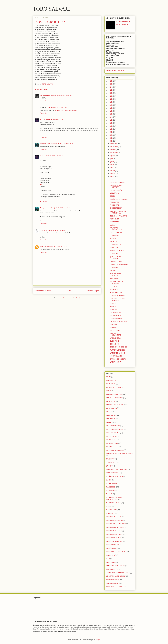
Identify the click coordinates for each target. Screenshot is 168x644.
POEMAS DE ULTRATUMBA (116, 524)
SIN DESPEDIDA (116, 208)
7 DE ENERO (115, 278)
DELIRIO (113, 303)
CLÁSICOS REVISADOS (115, 405)
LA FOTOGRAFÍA (116, 362)
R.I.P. (108, 559)
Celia (42, 246)
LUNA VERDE (115, 330)
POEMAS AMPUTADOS (115, 520)
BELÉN (109, 391)
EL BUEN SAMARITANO (115, 429)
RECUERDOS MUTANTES (116, 566)
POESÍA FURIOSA (113, 545)
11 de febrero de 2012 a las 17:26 (52, 119)
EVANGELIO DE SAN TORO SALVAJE (120, 454)
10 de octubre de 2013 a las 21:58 (55, 230)
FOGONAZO (114, 219)
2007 (110, 138)
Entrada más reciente (43, 291)
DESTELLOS (111, 419)
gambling (74, 110)
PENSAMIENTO (116, 312)
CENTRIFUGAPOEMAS (115, 398)
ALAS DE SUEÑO (116, 190)
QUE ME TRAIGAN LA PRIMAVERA (118, 212)
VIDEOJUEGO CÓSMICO (115, 587)
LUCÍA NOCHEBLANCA (115, 476)
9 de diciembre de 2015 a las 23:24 (55, 246)
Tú (41, 185)
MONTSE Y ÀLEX (116, 356)
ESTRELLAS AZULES (118, 295)
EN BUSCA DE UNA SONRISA (117, 282)
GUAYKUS (110, 459)
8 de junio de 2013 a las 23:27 (61, 208)
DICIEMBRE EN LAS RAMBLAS (117, 299)
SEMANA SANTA (112, 569)
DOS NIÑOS (114, 344)
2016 (110, 111)
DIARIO (109, 422)
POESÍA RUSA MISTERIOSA (116, 552)
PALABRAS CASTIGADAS (116, 229)
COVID (109, 412)
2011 (110, 126)
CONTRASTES (112, 408)
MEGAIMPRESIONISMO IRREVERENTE (115, 498)
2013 (110, 120)
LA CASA (113, 327)
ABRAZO (113, 239)
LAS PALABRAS (116, 338)
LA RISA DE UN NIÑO (118, 353)
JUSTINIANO (111, 462)
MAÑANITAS (111, 490)
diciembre (114, 144)
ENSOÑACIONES (116, 262)
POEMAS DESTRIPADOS (115, 527)
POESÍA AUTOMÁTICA (114, 541)
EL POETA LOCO (112, 447)
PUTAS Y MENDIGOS (118, 350)
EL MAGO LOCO (112, 443)
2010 (110, 129)
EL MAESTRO (111, 440)
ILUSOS (113, 271)
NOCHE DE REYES (117, 251)
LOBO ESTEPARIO (113, 473)
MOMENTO (114, 242)
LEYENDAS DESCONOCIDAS (117, 469)
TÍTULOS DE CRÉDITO (118, 359)
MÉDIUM (109, 494)
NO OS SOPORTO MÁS (118, 321)
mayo (113, 165)
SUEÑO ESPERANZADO (119, 199)
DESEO (113, 196)
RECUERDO (114, 236)
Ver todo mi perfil (122, 25)
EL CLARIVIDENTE (113, 433)
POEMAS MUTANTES (114, 531)
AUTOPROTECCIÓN (114, 387)
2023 (110, 90)
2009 (110, 132)
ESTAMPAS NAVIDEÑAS (115, 450)
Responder (44, 101)
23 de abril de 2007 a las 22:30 (57, 107)
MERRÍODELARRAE (113, 503)
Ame (42, 230)
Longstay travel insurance (63, 110)
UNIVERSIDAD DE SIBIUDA (116, 576)
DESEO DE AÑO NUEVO (119, 265)
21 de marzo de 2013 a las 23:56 (52, 156)
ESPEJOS (114, 179)
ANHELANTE (115, 205)
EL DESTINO (115, 341)
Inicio (69, 291)
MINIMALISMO (111, 510)
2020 (110, 99)
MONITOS (110, 513)
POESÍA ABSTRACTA (114, 538)
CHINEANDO (111, 401)
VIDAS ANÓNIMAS (113, 580)
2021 (110, 96)
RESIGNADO (115, 202)
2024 (110, 87)
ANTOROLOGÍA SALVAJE (115, 71)
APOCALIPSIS (111, 380)
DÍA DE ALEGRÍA (116, 233)
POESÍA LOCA (111, 548)
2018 (110, 105)
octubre (113, 150)
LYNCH (109, 480)
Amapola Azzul (45, 144)
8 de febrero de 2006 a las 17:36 (61, 95)
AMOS (109, 377)
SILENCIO (114, 309)
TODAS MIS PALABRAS (118, 216)
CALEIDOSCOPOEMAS (115, 394)
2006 (110, 141)
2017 (110, 108)
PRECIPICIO (114, 222)
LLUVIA (113, 225)
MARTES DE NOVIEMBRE (115, 334)
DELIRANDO (114, 254)
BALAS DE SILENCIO (118, 182)
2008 (110, 135)
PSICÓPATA (110, 555)
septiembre (114, 153)
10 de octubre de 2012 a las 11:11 (62, 144)
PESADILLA (114, 289)
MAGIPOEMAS (112, 483)
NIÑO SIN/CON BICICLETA (115, 275)
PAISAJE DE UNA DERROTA (116, 186)
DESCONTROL (112, 415)
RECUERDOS (111, 562)
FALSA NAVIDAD (116, 318)
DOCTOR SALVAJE (113, 426)
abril (112, 168)
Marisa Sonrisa (45, 95)
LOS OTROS (114, 286)
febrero (113, 174)
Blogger (98, 640)
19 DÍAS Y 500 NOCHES (119, 347)
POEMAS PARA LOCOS (115, 534)
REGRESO (114, 248)
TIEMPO (113, 306)
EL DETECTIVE (112, 436)
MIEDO (109, 506)
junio (112, 162)
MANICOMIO (111, 487)
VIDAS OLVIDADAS (113, 583)
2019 (110, 102)
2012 (110, 123)
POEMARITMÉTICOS (114, 517)
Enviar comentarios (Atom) (72, 298)
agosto (113, 156)
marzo (113, 171)
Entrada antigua (93, 291)
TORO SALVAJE (52, 9)
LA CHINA (110, 466)
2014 (110, 117)
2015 (110, 114)
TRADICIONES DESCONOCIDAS (118, 573)
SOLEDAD (114, 324)
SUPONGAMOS (116, 245)
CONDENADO (115, 268)
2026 (110, 81)
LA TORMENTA (115, 315)
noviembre (114, 147)
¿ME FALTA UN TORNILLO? (115, 258)
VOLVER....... (115, 193)
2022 (110, 93)
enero (113, 177)
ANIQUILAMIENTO (117, 292)
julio (112, 159)
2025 (110, 84)
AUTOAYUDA (111, 384)
